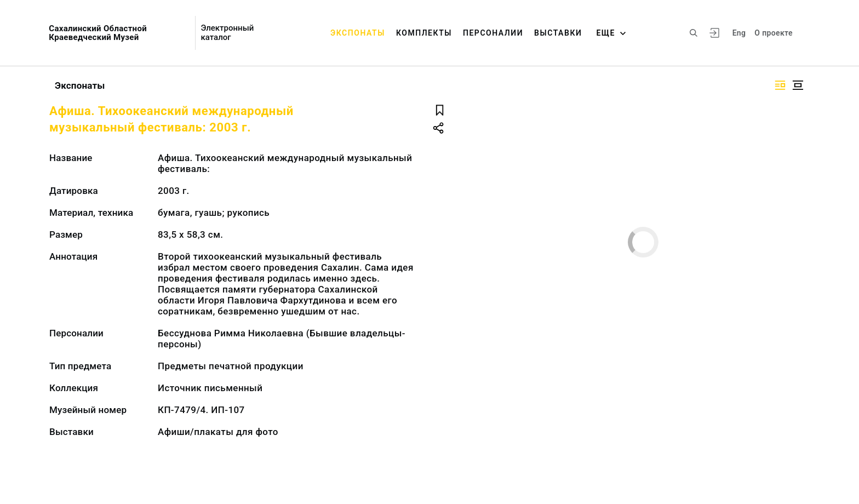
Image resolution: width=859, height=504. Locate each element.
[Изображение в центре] (798, 85)
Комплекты (424, 33)
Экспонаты (358, 33)
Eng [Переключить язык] (739, 33)
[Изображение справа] (780, 85)
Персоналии (493, 33)
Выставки (558, 33)
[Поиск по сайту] (694, 33)
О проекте (773, 33)
